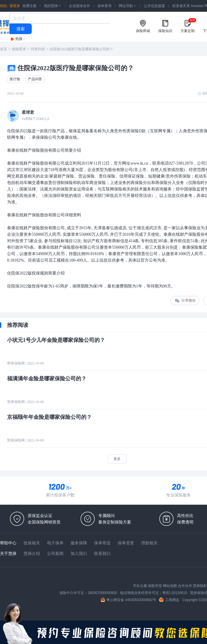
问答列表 (38, 49)
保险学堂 (155, 586)
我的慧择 (53, 6)
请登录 (15, 6)
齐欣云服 (140, 586)
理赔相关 (149, 543)
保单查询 (104, 6)
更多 (117, 459)
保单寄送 (102, 543)
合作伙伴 (185, 586)
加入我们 (79, 553)
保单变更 (126, 543)
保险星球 (19, 49)
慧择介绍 (32, 553)
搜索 (21, 29)
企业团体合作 (79, 6)
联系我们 (102, 553)
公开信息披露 (154, 6)
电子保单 (55, 543)
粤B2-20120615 (175, 593)
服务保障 (79, 543)
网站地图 (170, 586)
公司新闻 (55, 553)
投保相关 (32, 543)
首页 (4, 49)
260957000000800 (102, 593)
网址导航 (128, 6)
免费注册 (29, 6)
